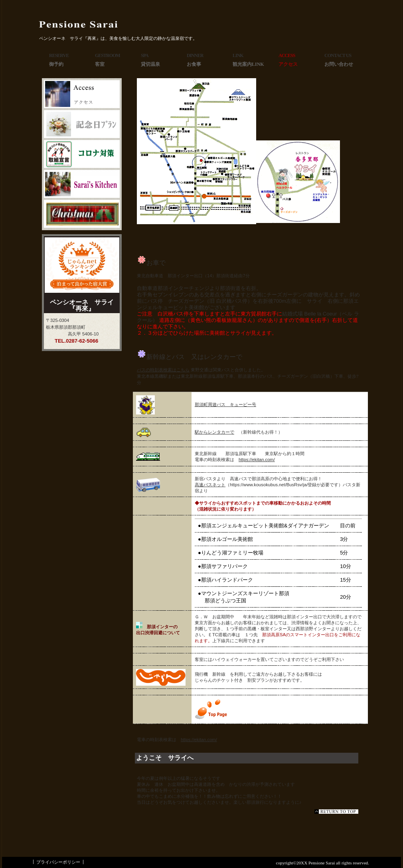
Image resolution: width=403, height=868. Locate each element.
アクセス (82, 94)
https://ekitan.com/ (257, 460)
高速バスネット (210, 485)
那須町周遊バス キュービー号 (225, 404)
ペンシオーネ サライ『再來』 (98, 25)
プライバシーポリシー (58, 862)
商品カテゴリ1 (82, 154)
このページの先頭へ (336, 812)
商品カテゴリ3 (82, 214)
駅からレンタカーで (214, 432)
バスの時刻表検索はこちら (163, 370)
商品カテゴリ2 (82, 184)
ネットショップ (82, 124)
